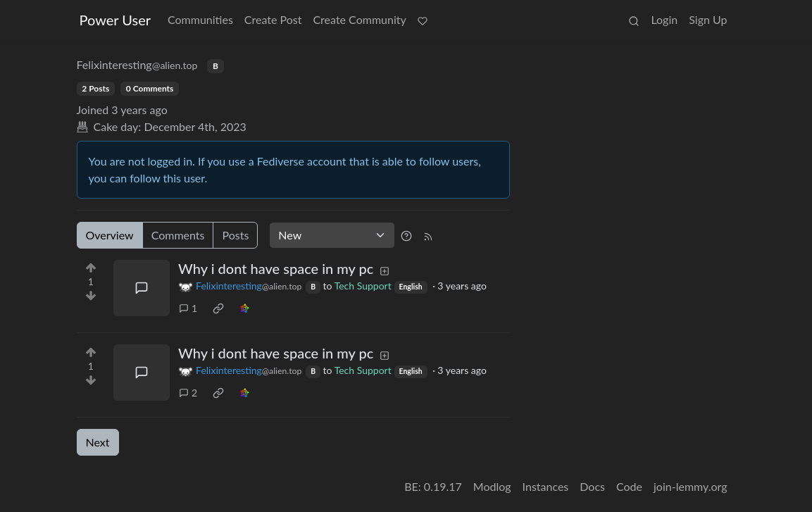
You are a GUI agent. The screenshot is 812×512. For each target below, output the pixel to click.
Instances (546, 486)
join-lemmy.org (690, 486)
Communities (200, 19)
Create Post (273, 19)
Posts (235, 235)
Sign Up (708, 19)
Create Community (359, 19)
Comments (178, 235)
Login (664, 19)
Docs (592, 486)
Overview (110, 235)
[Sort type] (332, 235)
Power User (115, 20)
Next (98, 442)
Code (629, 486)
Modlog (492, 486)
